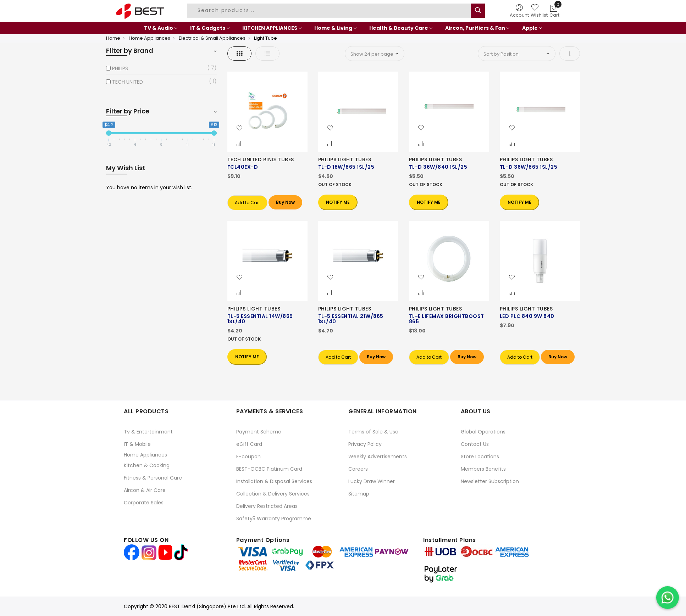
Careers (358, 469)
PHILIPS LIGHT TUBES (345, 159)
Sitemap (359, 494)
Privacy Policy (365, 444)
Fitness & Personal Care (153, 478)
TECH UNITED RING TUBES (261, 159)
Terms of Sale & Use (373, 432)
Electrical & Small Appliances (212, 38)
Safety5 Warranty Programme (274, 519)
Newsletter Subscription (490, 481)
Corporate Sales (144, 503)
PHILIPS (120, 68)
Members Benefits (483, 469)
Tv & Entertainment (148, 432)
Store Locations (480, 457)
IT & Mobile (137, 444)
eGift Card (249, 444)
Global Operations (483, 432)
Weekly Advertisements (378, 457)
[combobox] (330, 11)
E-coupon (248, 457)
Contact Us (475, 444)
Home (113, 38)
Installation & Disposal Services (274, 481)
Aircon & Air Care (145, 490)
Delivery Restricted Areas (267, 506)
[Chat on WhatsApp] (668, 598)
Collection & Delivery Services (273, 494)
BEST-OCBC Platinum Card (269, 469)
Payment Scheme (259, 432)
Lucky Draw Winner (372, 481)
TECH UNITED (128, 82)
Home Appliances (150, 38)
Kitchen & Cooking (147, 465)
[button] (239, 128)
